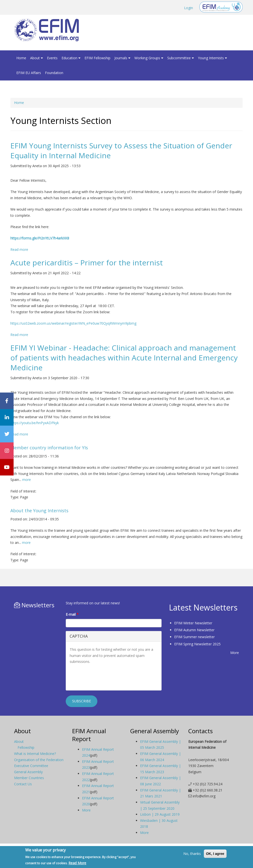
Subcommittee (181, 58)
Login (189, 8)
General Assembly (28, 772)
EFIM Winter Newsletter (193, 623)
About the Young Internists (39, 511)
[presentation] (107, 677)
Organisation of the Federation (39, 760)
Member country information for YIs (49, 448)
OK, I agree (215, 854)
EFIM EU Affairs (29, 73)
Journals (122, 58)
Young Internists (212, 58)
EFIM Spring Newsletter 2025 (197, 644)
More (235, 653)
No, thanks (192, 854)
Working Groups (149, 58)
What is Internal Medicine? (35, 754)
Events (52, 58)
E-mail (72, 614)
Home (21, 58)
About (37, 58)
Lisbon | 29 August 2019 (160, 814)
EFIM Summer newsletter (194, 637)
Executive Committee (31, 766)
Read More (77, 863)
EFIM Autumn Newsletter (194, 630)
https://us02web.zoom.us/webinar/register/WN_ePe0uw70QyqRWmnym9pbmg (73, 323)
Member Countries (29, 778)
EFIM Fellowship (97, 58)
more (27, 480)
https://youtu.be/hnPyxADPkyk (35, 423)
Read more (19, 249)
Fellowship (26, 747)
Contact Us (23, 784)
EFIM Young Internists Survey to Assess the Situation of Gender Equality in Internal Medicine (121, 150)
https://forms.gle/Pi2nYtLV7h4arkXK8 (40, 238)
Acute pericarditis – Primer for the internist (87, 263)
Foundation (54, 73)
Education (71, 58)
